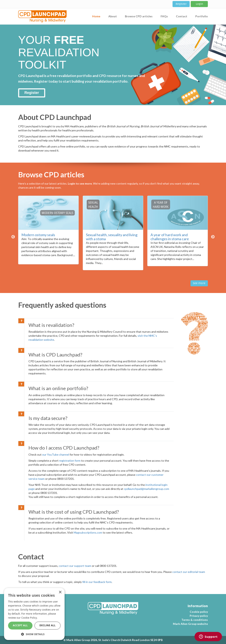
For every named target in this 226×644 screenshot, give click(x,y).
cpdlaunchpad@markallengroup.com (146, 489)
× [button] (60, 592)
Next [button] (213, 237)
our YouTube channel (56, 454)
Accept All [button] (20, 625)
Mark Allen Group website (190, 624)
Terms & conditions (195, 620)
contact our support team (75, 566)
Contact (182, 16)
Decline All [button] (48, 625)
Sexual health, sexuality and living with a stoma (112, 237)
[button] (34, 634)
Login (199, 4)
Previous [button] (13, 237)
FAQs (164, 16)
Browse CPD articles (139, 16)
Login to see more (80, 183)
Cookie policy (199, 612)
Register (181, 4)
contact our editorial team (189, 572)
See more (199, 283)
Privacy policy (199, 616)
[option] (48, 232)
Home (96, 16)
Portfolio (202, 16)
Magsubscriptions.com (88, 532)
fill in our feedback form (97, 582)
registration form (70, 461)
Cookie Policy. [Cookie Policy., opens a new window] (30, 618)
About (113, 16)
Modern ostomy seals (38, 235)
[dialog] (34, 614)
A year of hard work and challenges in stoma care (170, 237)
